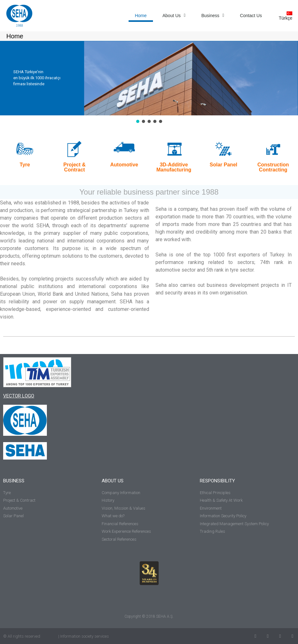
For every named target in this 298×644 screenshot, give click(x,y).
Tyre (25, 165)
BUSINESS (14, 481)
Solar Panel (223, 165)
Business (213, 16)
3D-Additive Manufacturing (174, 167)
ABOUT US (113, 481)
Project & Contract (74, 167)
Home (141, 16)
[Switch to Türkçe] (283, 16)
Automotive (124, 165)
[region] (149, 83)
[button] (138, 121)
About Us (174, 16)
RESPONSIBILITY (217, 481)
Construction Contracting (273, 167)
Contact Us (251, 16)
